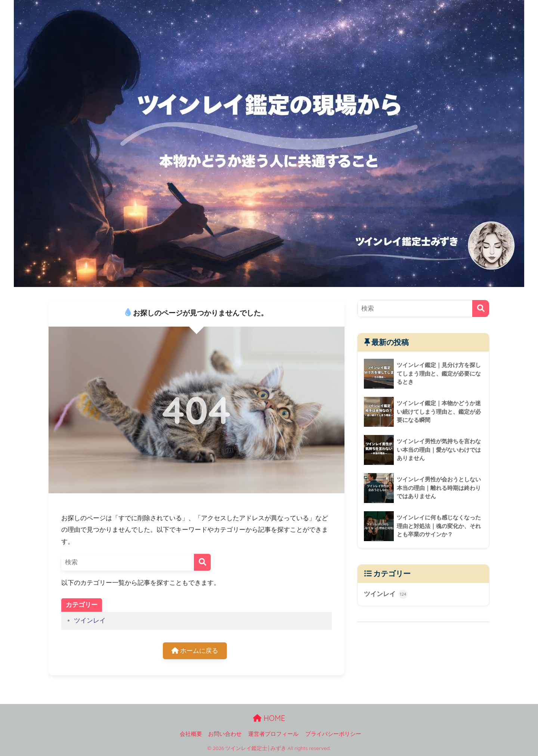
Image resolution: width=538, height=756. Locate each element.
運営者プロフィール (273, 734)
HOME (269, 718)
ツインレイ (90, 621)
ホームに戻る (195, 651)
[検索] (202, 562)
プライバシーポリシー (333, 734)
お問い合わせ (225, 734)
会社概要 (191, 734)
